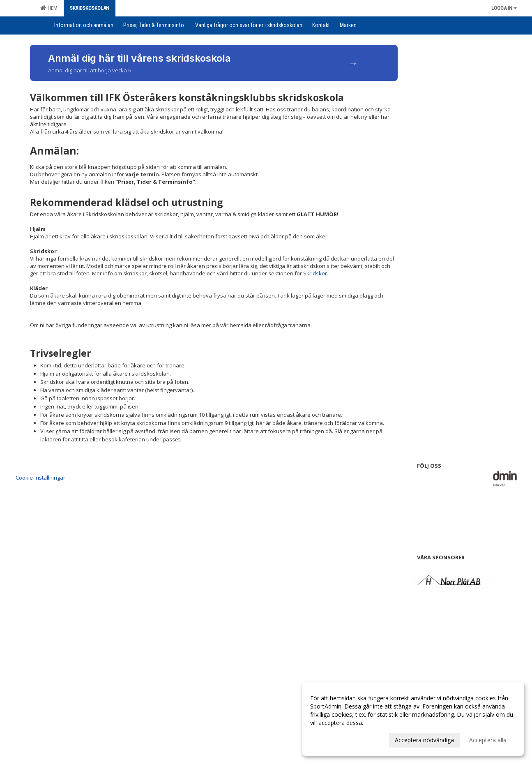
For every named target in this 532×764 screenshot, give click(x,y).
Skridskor (315, 273)
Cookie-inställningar (40, 478)
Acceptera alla (488, 740)
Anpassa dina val (332, 739)
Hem (49, 8)
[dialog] (413, 719)
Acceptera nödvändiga (424, 740)
